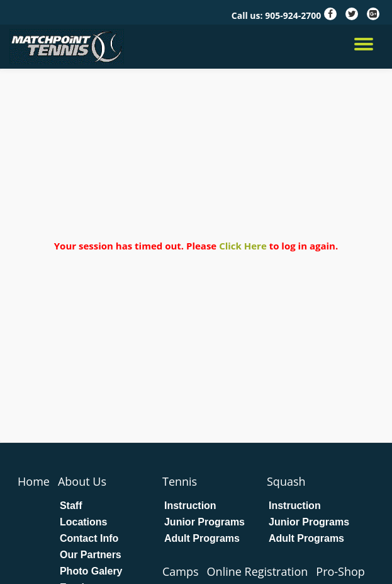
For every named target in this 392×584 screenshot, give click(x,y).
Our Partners (91, 555)
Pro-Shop (340, 571)
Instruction (190, 506)
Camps (181, 571)
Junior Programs (204, 522)
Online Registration (258, 571)
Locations (84, 522)
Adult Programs (202, 539)
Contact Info (89, 539)
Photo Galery (91, 571)
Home (34, 481)
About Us (82, 481)
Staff (71, 506)
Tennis (180, 481)
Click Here (243, 246)
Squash (286, 481)
